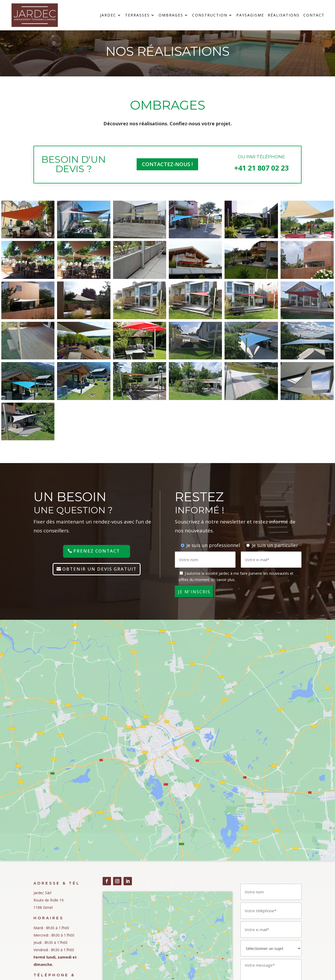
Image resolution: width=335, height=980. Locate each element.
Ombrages (171, 15)
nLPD (38, 903)
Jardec (108, 15)
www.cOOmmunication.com (206, 970)
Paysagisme (250, 15)
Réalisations (284, 15)
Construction (210, 15)
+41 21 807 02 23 (261, 168)
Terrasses (137, 15)
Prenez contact (97, 551)
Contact (314, 15)
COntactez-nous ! (167, 164)
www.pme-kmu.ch (255, 970)
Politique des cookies (51, 914)
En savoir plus (223, 580)
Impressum (43, 892)
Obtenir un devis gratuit (99, 569)
